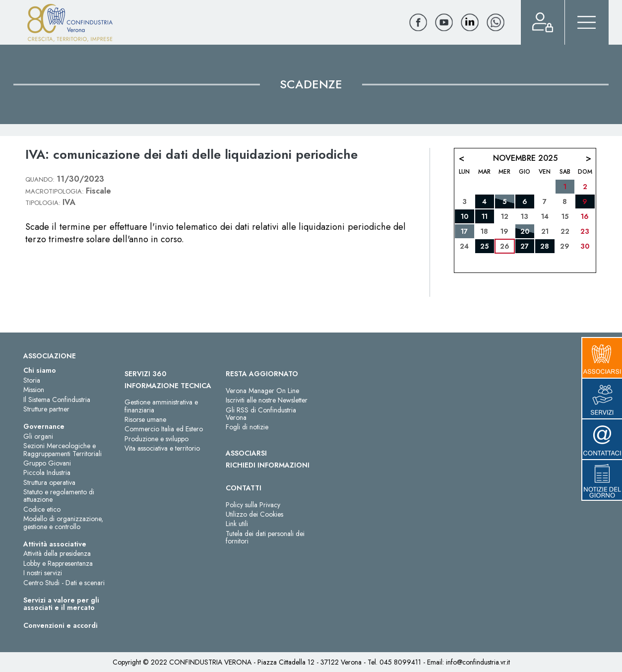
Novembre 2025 (525, 158)
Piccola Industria (47, 472)
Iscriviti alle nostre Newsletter (267, 400)
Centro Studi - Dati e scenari (64, 583)
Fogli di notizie (247, 427)
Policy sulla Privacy (253, 505)
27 (525, 246)
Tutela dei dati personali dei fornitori (265, 537)
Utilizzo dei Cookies (254, 514)
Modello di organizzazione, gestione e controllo (63, 522)
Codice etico (42, 509)
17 (464, 231)
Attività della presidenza (57, 553)
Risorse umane (145, 419)
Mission (34, 390)
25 (484, 246)
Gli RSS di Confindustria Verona (261, 414)
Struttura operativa (49, 482)
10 (465, 216)
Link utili (237, 524)
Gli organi (38, 436)
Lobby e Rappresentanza (58, 563)
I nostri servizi (43, 573)
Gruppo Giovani (47, 463)
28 (545, 246)
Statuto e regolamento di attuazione (59, 496)
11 (485, 216)
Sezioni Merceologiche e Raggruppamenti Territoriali (62, 449)
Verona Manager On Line (262, 391)
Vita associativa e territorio (162, 448)
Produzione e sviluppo (156, 439)
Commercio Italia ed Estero (164, 429)
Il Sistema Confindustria (57, 400)
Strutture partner (46, 409)
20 (525, 231)
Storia (32, 380)
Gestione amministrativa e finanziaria (161, 406)
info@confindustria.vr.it (478, 662)
